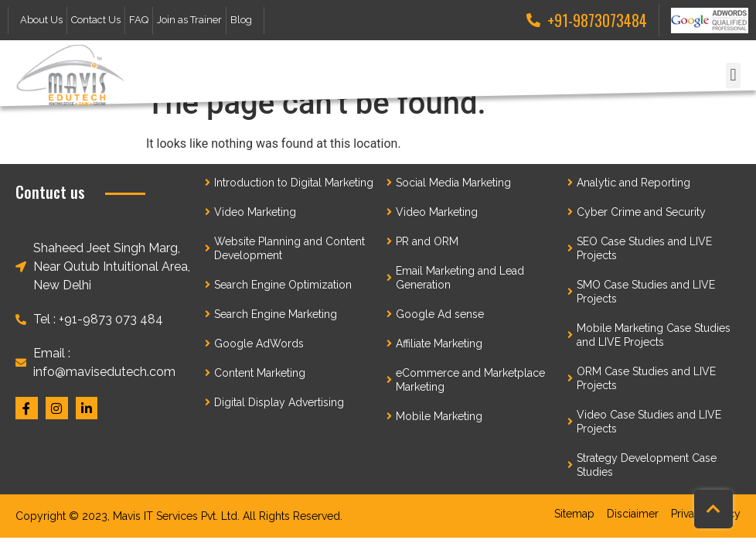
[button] (733, 75)
